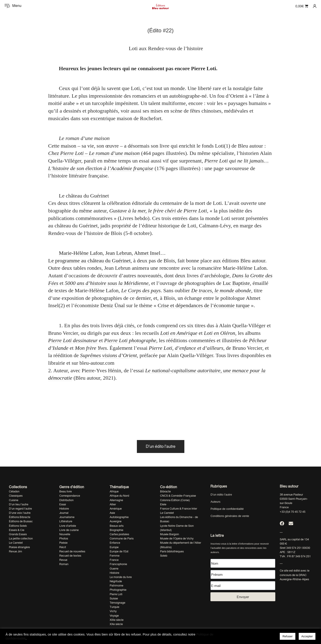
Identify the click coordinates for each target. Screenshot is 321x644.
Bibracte (165, 491)
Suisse (114, 598)
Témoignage (117, 603)
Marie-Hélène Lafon (81, 253)
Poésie (63, 543)
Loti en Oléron (220, 333)
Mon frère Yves (91, 348)
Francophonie (118, 564)
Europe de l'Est (119, 551)
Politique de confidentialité (227, 509)
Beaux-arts (117, 526)
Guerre (114, 569)
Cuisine (14, 500)
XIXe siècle (117, 620)
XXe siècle (116, 624)
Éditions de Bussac (21, 521)
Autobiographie (119, 517)
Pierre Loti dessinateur (73, 340)
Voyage (114, 616)
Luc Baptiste (236, 283)
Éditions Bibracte (20, 517)
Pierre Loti (116, 594)
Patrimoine (116, 585)
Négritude (116, 581)
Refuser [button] (288, 636)
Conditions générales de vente (230, 516)
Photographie (118, 590)
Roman (64, 564)
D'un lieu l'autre (19, 504)
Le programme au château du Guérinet (89, 261)
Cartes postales (119, 534)
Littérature (66, 521)
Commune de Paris (122, 538)
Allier (113, 504)
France (114, 560)
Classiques (16, 496)
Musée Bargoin (170, 534)
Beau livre (66, 491)
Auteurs (215, 502)
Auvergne (116, 521)
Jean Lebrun (119, 253)
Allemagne (116, 500)
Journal (64, 513)
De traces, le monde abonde (221, 290)
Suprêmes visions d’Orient (108, 355)
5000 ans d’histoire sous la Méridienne (107, 283)
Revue (63, 560)
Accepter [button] (307, 636)
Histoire (64, 509)
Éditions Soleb (18, 526)
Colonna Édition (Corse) (175, 500)
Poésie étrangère (19, 547)
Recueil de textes (70, 556)
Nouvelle (65, 534)
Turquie (114, 607)
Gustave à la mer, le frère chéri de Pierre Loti (158, 211)
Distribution (66, 500)
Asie (112, 513)
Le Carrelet (16, 543)
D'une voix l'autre (20, 513)
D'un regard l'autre (20, 509)
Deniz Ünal (113, 305)
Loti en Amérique (179, 333)
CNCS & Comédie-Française (178, 496)
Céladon (14, 491)
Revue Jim (15, 551)
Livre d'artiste (68, 526)
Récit (63, 547)
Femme (115, 556)
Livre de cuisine (69, 530)
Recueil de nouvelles (72, 551)
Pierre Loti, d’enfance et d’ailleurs (186, 348)
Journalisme (67, 517)
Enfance (115, 543)
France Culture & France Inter (179, 509)
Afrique (114, 491)
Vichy (113, 611)
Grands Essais (18, 534)
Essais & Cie (17, 530)
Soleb (164, 556)
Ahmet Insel (147, 253)
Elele (163, 504)
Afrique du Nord (119, 496)
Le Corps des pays (141, 290)
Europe (114, 547)
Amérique (116, 509)
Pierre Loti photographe (130, 340)
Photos (64, 538)
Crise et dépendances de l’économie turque (204, 305)
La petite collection (21, 538)
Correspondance (70, 496)
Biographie (116, 530)
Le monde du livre (121, 577)
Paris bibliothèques (172, 551)
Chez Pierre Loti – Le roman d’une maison (94, 153)
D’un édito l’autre (221, 495)
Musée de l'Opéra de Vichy (177, 538)
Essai (63, 504)
